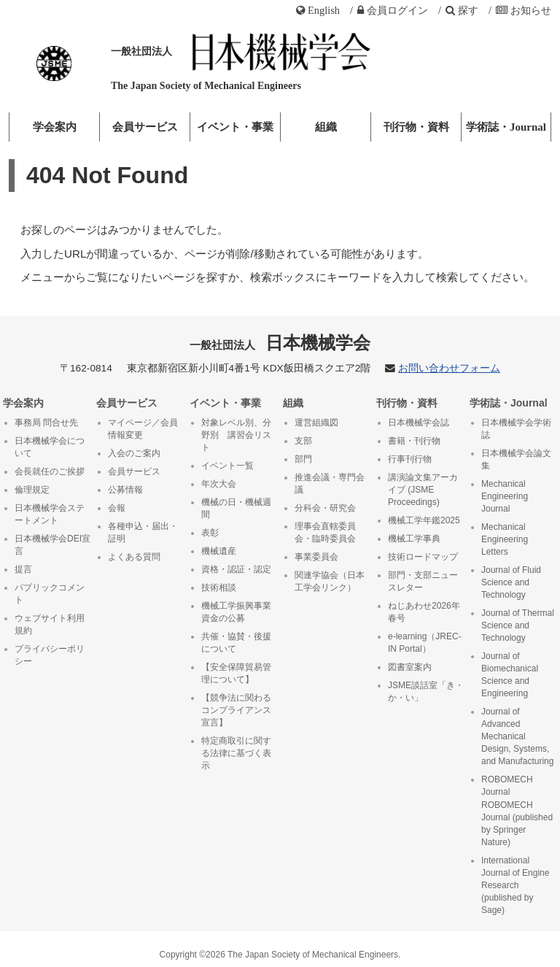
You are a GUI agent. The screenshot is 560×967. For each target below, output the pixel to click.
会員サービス (145, 127)
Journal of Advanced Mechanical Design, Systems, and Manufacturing (517, 736)
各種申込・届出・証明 (143, 532)
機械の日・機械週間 (236, 508)
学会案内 (55, 127)
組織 (326, 127)
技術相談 (219, 587)
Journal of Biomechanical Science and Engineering (510, 675)
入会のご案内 (134, 453)
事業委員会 (316, 557)
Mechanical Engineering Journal (505, 496)
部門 (303, 459)
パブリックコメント (50, 594)
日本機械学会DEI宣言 (52, 545)
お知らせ (524, 10)
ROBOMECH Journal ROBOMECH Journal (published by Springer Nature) (517, 810)
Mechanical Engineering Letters (505, 539)
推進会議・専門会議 (330, 483)
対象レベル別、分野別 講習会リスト (236, 435)
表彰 (210, 533)
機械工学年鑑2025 (424, 520)
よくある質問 (134, 557)
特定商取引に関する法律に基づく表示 (236, 753)
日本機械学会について (50, 447)
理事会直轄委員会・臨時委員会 (325, 532)
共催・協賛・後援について (236, 643)
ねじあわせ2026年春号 (424, 612)
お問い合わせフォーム (449, 368)
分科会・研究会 (325, 508)
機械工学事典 (414, 539)
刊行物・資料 (416, 127)
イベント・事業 (235, 127)
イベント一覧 (227, 466)
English (318, 10)
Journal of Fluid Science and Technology (511, 582)
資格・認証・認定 (236, 569)
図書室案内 (410, 667)
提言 (23, 569)
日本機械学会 (280, 343)
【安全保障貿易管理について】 (236, 673)
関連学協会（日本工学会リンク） (330, 581)
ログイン (393, 10)
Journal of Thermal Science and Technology (518, 625)
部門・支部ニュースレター (423, 581)
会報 (117, 508)
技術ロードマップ (423, 557)
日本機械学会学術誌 (516, 429)
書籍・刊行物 (414, 441)
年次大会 (219, 484)
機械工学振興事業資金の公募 (236, 612)
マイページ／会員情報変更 (143, 429)
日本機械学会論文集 (516, 459)
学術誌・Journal (506, 127)
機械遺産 (219, 551)
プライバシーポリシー (50, 655)
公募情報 (125, 490)
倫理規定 (32, 490)
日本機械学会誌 (419, 423)
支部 (303, 441)
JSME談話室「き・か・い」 (426, 691)
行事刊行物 (410, 459)
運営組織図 (316, 423)
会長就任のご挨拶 (50, 471)
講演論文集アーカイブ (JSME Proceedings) (423, 490)
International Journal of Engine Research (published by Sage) (515, 885)
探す (462, 10)
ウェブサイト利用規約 (50, 624)
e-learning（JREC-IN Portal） (425, 643)
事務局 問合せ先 (46, 423)
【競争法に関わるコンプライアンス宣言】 (236, 710)
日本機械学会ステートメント (50, 514)
